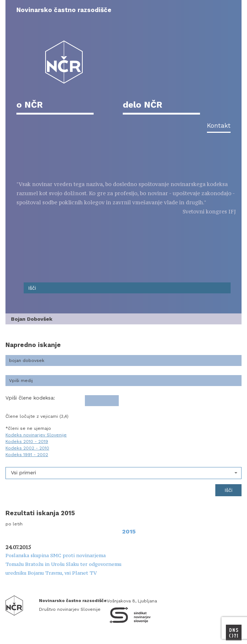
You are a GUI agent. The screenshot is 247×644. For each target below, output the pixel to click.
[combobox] (123, 473)
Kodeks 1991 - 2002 (27, 455)
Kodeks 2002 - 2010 (27, 448)
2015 (129, 531)
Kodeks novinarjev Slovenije (36, 435)
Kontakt (219, 126)
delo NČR (142, 105)
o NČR (30, 105)
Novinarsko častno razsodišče (64, 10)
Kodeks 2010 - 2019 (27, 441)
